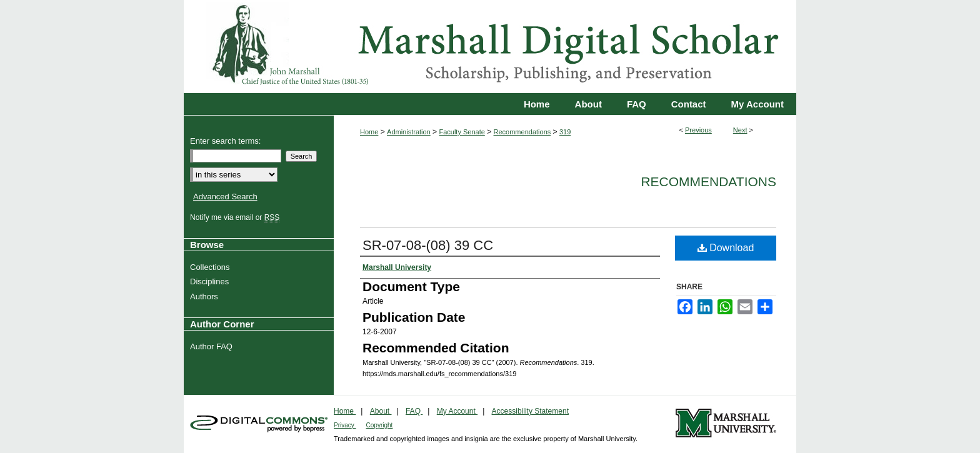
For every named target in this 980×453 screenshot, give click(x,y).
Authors (206, 296)
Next (740, 130)
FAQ (414, 411)
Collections (212, 267)
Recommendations (522, 132)
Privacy (345, 425)
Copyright (380, 425)
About (381, 411)
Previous (698, 130)
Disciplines (211, 281)
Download (726, 248)
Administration (409, 132)
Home (369, 132)
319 (565, 132)
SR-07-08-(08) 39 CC (428, 245)
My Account (457, 411)
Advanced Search (225, 197)
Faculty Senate (462, 132)
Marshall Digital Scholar (490, 47)
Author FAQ (213, 346)
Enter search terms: (225, 141)
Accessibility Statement (530, 411)
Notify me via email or (236, 217)
